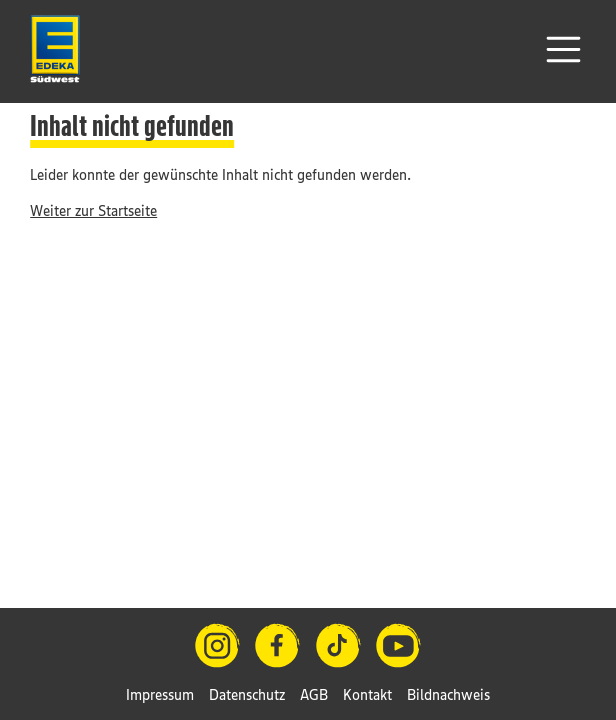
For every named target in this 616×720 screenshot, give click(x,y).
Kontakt (367, 694)
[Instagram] (217, 645)
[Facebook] (277, 645)
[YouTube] (398, 645)
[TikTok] (338, 645)
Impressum (160, 694)
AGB (314, 694)
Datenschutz (247, 694)
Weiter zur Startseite (93, 210)
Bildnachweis (448, 694)
